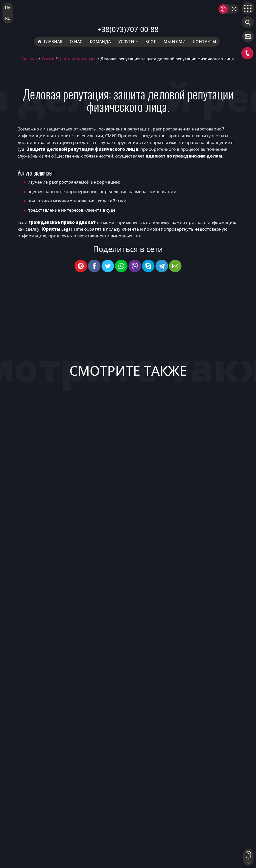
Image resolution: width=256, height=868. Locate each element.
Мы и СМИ (174, 42)
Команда (100, 42)
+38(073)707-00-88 (128, 29)
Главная (50, 42)
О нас (76, 42)
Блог (151, 42)
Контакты (204, 42)
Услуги (126, 42)
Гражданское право (77, 59)
